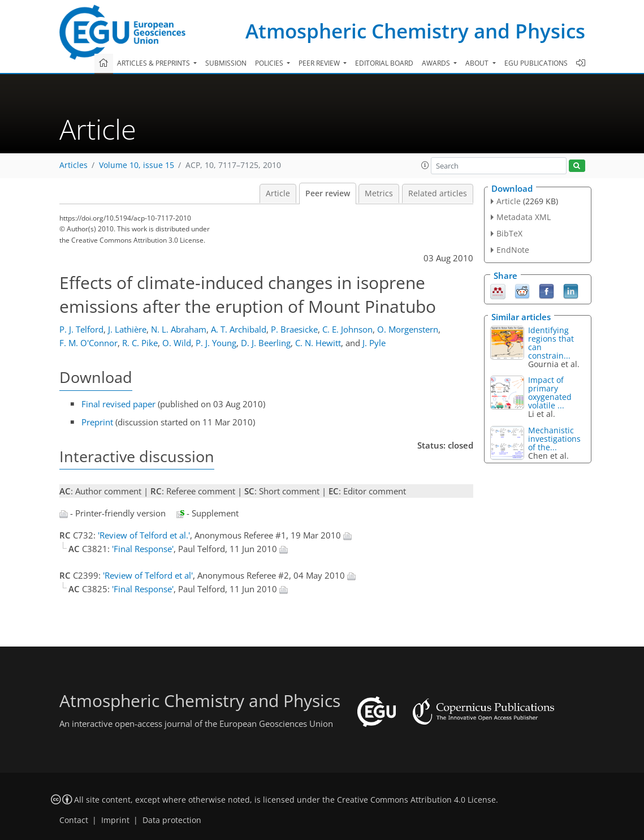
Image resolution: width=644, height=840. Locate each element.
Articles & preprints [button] (154, 63)
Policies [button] (270, 63)
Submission (226, 63)
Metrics (379, 193)
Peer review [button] (320, 63)
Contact (74, 820)
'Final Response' (143, 549)
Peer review (328, 193)
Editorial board (384, 63)
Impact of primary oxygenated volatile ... (550, 393)
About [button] (478, 63)
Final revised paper (118, 404)
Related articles (438, 193)
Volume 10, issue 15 (137, 165)
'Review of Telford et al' (148, 575)
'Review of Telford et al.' (144, 535)
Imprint (115, 820)
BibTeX (509, 233)
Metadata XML (524, 217)
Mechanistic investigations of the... (554, 439)
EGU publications (536, 63)
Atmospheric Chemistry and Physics (415, 31)
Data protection (172, 820)
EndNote (513, 250)
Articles (74, 165)
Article (278, 193)
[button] (425, 165)
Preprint (97, 422)
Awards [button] (437, 63)
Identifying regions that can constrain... (551, 343)
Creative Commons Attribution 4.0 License (416, 800)
